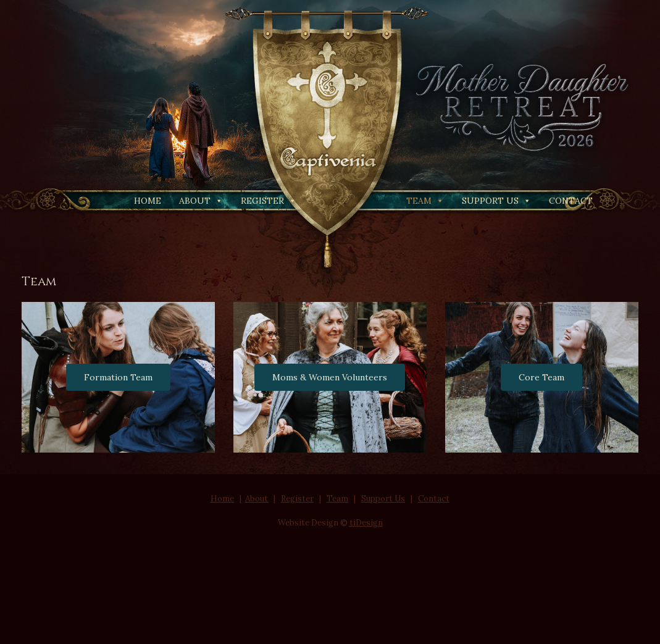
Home (148, 201)
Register (269, 201)
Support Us (496, 201)
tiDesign (366, 523)
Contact (571, 201)
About (201, 201)
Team (425, 201)
